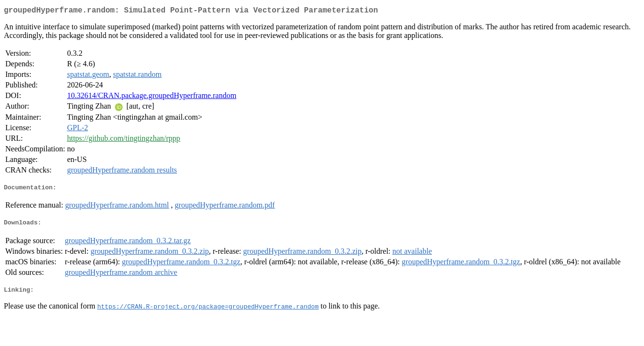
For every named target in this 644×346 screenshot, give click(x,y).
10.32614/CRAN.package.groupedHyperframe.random (152, 97)
